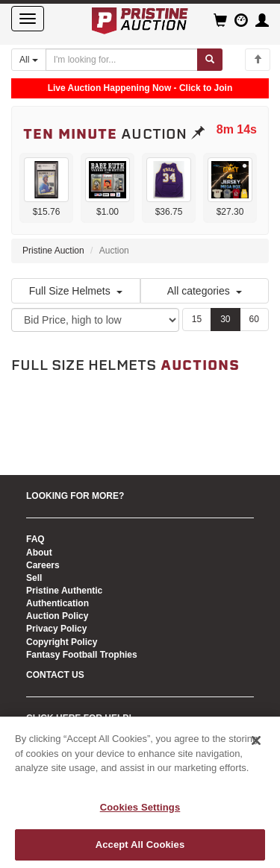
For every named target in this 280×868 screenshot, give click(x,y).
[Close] (256, 740)
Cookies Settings (140, 807)
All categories (205, 291)
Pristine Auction (53, 251)
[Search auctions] (122, 60)
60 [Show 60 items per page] (254, 319)
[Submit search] (210, 60)
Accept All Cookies (140, 845)
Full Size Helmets (76, 291)
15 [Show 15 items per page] (197, 319)
